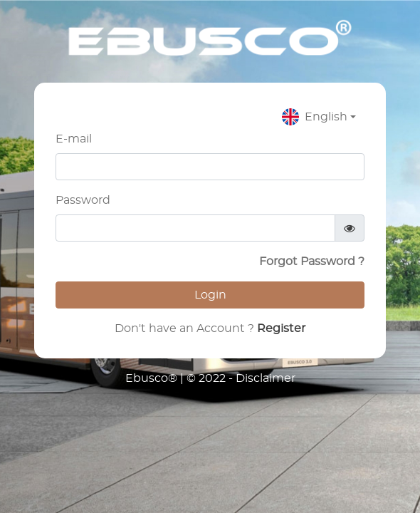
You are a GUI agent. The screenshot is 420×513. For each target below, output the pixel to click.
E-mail (74, 139)
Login (210, 295)
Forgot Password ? (312, 261)
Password (83, 200)
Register (280, 328)
